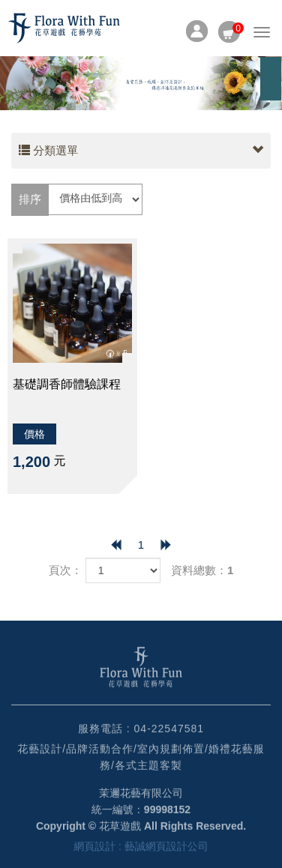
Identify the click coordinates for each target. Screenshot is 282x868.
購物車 (229, 28)
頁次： (66, 570)
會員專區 (197, 31)
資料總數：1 (202, 570)
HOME (64, 28)
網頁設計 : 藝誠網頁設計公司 (141, 849)
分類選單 (141, 151)
